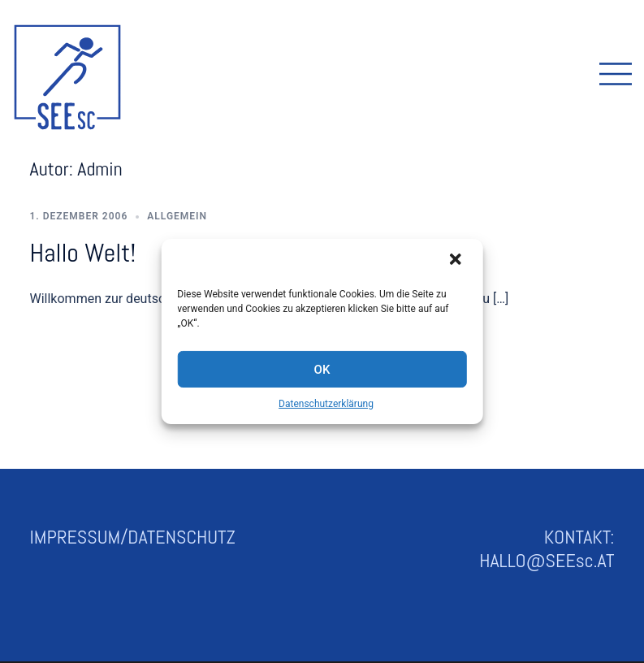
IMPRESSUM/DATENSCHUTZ (133, 537)
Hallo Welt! (83, 253)
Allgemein (177, 216)
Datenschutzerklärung (326, 404)
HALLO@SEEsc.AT (547, 560)
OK (322, 369)
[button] (457, 261)
